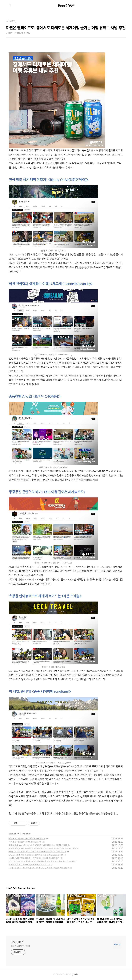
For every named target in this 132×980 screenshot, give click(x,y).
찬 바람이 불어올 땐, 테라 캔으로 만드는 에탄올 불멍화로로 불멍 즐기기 (37, 852)
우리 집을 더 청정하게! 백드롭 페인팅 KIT (25, 842)
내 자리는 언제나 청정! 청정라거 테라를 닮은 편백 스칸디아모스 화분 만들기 (39, 868)
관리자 (76, 974)
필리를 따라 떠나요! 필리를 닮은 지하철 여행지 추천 (30, 865)
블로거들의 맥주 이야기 (20, 946)
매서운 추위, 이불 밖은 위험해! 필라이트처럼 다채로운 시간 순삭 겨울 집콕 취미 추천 (43, 848)
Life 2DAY (13, 834)
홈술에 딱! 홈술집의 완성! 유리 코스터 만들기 (27, 839)
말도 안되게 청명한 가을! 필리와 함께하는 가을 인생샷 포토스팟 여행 (36, 855)
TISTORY (67, 974)
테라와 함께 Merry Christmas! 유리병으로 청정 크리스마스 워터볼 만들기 (38, 845)
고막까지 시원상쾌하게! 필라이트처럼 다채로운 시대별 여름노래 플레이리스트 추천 (42, 861)
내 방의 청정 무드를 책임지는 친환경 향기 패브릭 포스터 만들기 (34, 858)
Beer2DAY (66, 6)
